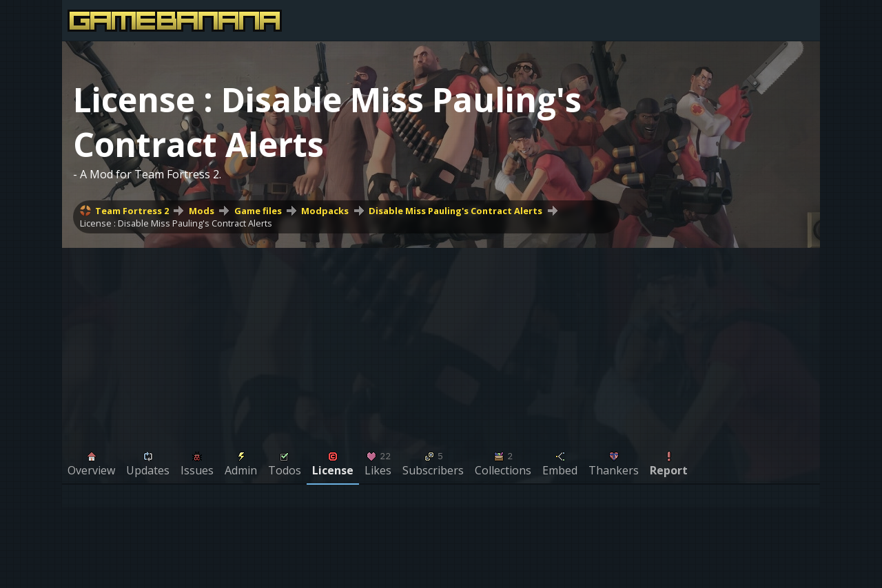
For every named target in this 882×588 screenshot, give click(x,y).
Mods (202, 211)
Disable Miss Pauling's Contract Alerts (455, 211)
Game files (258, 211)
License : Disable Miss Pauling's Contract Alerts (176, 223)
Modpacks (325, 211)
